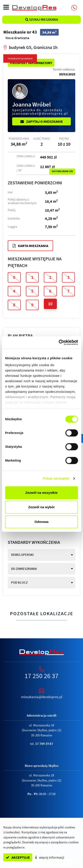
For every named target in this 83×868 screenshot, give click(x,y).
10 (50, 304)
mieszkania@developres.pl (42, 697)
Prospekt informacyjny (31, 63)
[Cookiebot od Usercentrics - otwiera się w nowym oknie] (59, 342)
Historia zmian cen (62, 171)
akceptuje (18, 857)
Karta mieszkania (30, 246)
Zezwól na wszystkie (42, 493)
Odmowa (41, 522)
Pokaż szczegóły (56, 478)
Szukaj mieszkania (42, 19)
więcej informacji (50, 857)
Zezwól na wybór (41, 507)
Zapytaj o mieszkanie (42, 121)
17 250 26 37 (41, 676)
